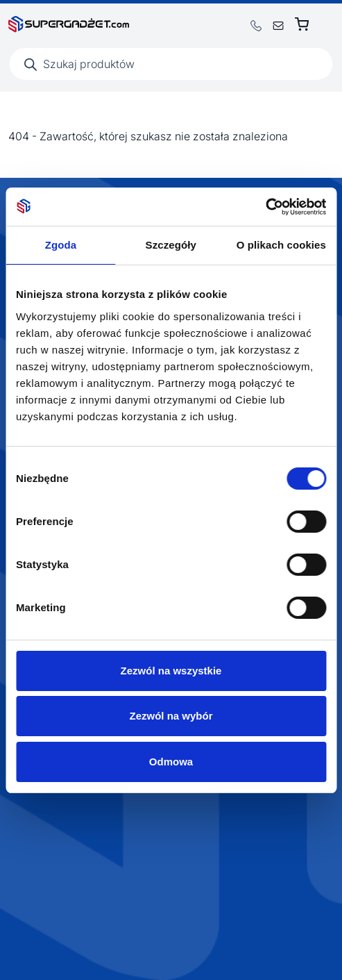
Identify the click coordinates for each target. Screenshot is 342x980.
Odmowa (171, 762)
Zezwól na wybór (171, 716)
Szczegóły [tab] (171, 245)
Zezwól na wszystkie (171, 671)
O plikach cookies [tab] (281, 245)
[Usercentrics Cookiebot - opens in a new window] (265, 207)
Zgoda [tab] (61, 245)
